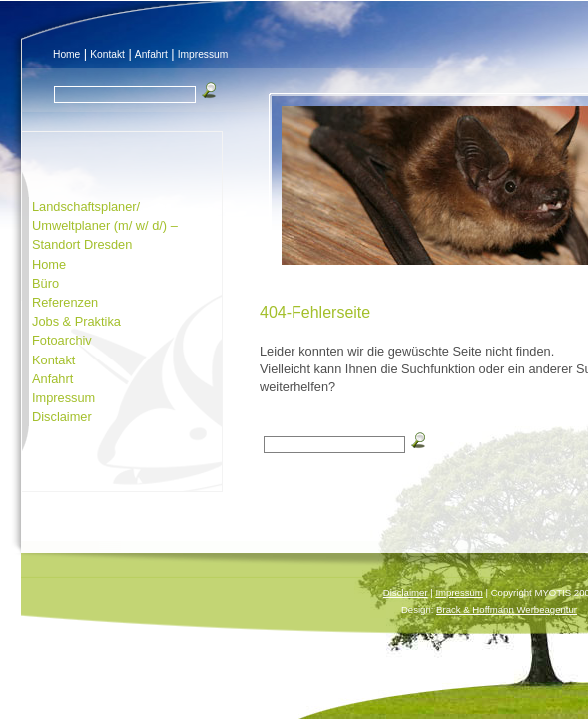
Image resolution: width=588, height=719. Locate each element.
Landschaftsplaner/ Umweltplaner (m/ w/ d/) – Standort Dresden (105, 225)
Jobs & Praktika (76, 321)
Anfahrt (151, 54)
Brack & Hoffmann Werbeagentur (507, 610)
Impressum (203, 54)
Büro (45, 283)
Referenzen (65, 302)
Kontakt (107, 54)
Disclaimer (62, 417)
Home (66, 54)
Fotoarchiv (62, 340)
